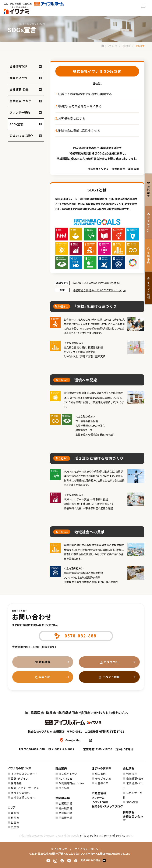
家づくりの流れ (20, 793)
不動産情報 (99, 793)
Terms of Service (114, 835)
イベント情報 (111, 677)
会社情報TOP (19, 66)
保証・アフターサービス (25, 788)
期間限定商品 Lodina (72, 783)
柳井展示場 (65, 808)
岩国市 (15, 813)
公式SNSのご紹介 (21, 136)
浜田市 (15, 827)
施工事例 (100, 774)
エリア (12, 807)
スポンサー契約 (20, 113)
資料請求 (45, 662)
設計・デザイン (20, 778)
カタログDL (112, 662)
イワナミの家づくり (20, 768)
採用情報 (129, 812)
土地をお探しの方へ (23, 797)
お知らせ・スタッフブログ (107, 806)
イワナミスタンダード (24, 774)
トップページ (109, 46)
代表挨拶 (132, 774)
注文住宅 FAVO (68, 774)
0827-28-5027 (64, 749)
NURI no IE (66, 778)
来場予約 (44, 677)
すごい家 (64, 788)
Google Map (73, 740)
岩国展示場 (65, 803)
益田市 (15, 822)
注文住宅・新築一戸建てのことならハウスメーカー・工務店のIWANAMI (79, 853)
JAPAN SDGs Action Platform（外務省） (97, 283)
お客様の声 (102, 783)
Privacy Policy (89, 835)
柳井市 (15, 818)
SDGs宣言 (16, 124)
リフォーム (98, 798)
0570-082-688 (35, 749)
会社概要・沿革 (19, 90)
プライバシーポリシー (88, 849)
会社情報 (126, 46)
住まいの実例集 (102, 768)
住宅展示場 (63, 798)
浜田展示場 (65, 818)
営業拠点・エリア (21, 101)
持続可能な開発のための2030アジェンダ (97, 290)
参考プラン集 (103, 778)
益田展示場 (65, 813)
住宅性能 (16, 783)
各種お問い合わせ (133, 818)
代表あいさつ (18, 78)
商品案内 (61, 768)
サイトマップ (59, 849)
